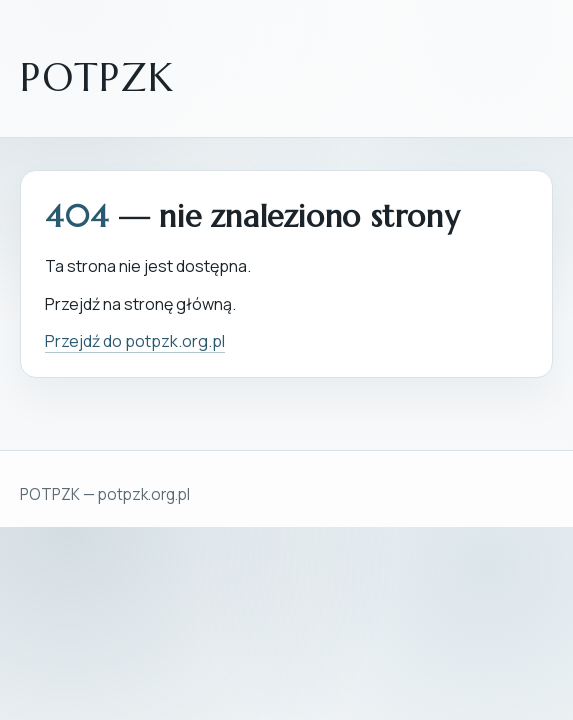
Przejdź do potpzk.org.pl (135, 341)
